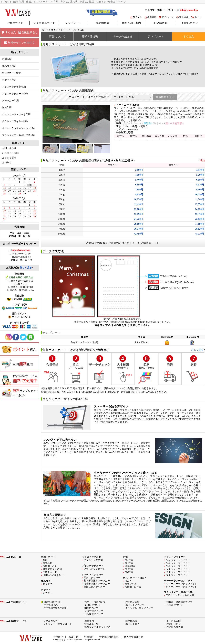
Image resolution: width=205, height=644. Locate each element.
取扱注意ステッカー (94, 587)
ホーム (45, 30)
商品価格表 (102, 23)
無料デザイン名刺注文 (19, 43)
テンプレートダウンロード (58, 624)
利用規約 (89, 637)
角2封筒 (129, 560)
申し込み (20, 393)
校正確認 (182, 17)
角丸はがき (131, 584)
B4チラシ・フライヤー (178, 569)
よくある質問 (9, 158)
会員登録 (151, 17)
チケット (47, 593)
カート (196, 17)
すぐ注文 (9, 32)
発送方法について (94, 611)
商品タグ (47, 584)
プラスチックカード (94, 569)
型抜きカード (50, 572)
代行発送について (94, 614)
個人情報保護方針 (134, 637)
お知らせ (7, 162)
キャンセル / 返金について (139, 608)
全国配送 (17, 364)
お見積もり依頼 (10, 153)
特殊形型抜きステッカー (97, 584)
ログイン (136, 17)
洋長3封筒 (130, 566)
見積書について (175, 605)
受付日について (93, 605)
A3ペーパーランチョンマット (181, 584)
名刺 (45, 560)
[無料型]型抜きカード (54, 575)
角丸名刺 (47, 563)
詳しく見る (26, 268)
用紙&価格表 (90, 36)
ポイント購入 (132, 624)
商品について (57, 36)
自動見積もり (28, 32)
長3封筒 (129, 569)
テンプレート (73, 23)
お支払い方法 (132, 602)
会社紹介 (58, 637)
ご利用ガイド (15, 23)
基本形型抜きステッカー (97, 581)
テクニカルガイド (44, 23)
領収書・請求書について (179, 602)
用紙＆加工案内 (131, 23)
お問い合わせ (190, 23)
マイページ (166, 17)
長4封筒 (129, 572)
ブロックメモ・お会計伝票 (180, 595)
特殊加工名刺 (50, 566)
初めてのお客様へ (53, 602)
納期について (91, 608)
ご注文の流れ (50, 605)
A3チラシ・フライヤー (178, 560)
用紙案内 (89, 621)
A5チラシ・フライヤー (178, 566)
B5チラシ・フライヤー (178, 572)
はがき (128, 581)
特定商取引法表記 (109, 637)
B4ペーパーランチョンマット (181, 587)
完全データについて (95, 602)
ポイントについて (135, 605)
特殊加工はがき (133, 587)
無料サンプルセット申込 (97, 627)
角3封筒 (129, 563)
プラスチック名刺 (93, 560)
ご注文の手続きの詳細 (55, 608)
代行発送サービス (19, 380)
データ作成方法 (123, 36)
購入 (19, 349)
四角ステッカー (92, 578)
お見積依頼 (161, 23)
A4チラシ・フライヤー (178, 563)
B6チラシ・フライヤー (178, 575)
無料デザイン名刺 (52, 569)
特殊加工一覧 (91, 624)
